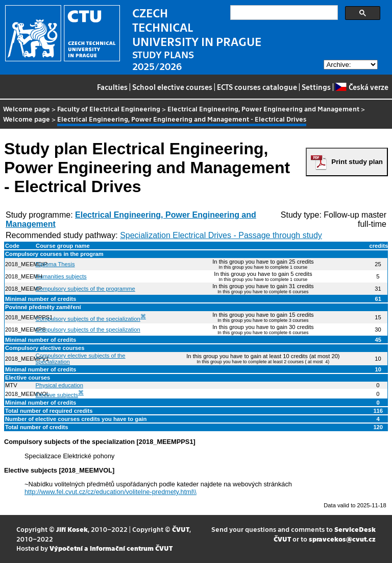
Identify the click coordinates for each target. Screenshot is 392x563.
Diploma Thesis (55, 264)
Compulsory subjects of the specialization (88, 319)
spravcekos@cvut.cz (342, 539)
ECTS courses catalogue (257, 87)
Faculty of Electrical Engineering (109, 109)
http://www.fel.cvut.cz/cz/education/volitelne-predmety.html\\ (111, 492)
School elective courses (172, 87)
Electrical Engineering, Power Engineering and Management (263, 109)
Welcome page (27, 109)
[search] (283, 13)
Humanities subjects (61, 276)
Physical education (59, 385)
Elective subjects (57, 395)
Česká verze (362, 87)
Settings (316, 87)
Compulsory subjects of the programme (85, 289)
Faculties (112, 87)
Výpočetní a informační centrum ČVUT (111, 548)
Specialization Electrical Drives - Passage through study (221, 235)
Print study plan (357, 162)
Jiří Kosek (72, 529)
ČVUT (181, 529)
